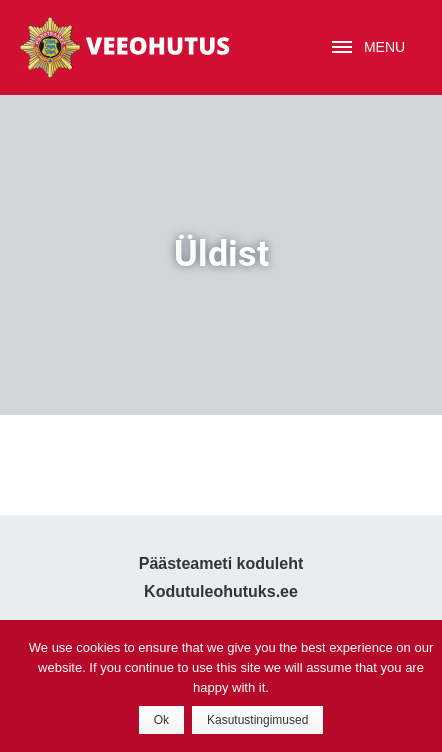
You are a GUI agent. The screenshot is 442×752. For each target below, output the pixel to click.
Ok (161, 720)
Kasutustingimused (257, 720)
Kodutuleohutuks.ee (221, 591)
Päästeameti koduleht (221, 563)
